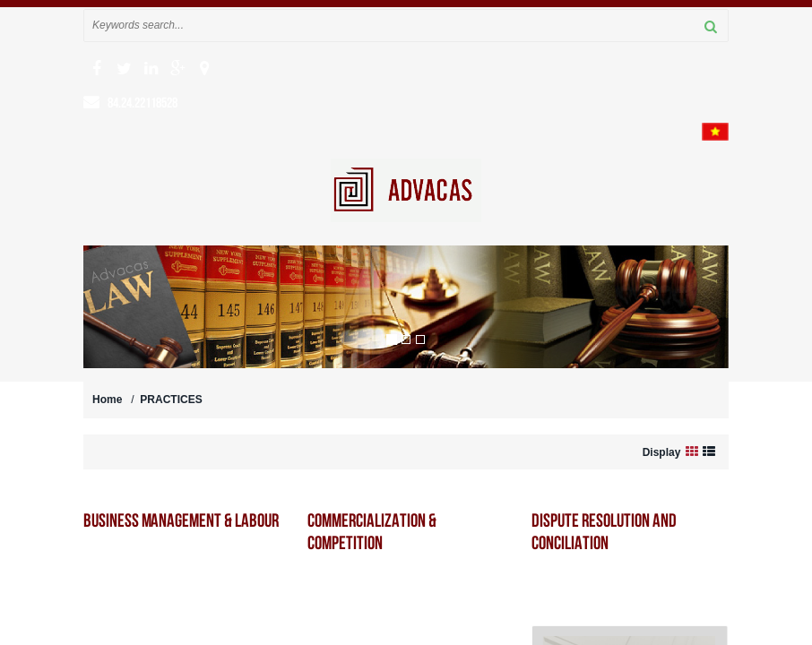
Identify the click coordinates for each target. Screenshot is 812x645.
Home (107, 400)
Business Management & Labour (181, 520)
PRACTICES (171, 400)
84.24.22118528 (143, 103)
